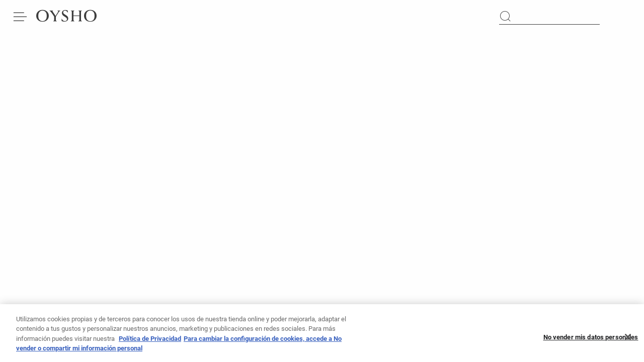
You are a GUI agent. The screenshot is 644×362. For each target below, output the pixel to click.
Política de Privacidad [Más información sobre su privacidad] (150, 342)
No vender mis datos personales (591, 340)
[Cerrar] (628, 340)
